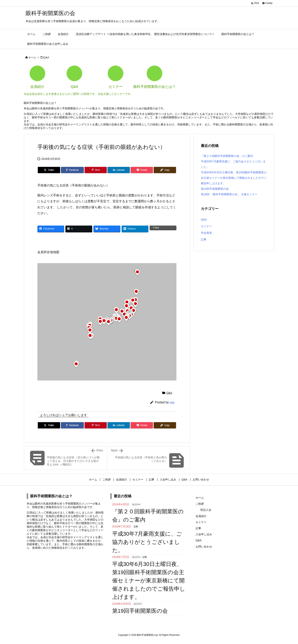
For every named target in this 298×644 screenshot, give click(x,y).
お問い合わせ (204, 547)
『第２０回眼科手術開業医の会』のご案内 (227, 156)
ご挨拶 (200, 504)
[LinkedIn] (119, 170)
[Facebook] (72, 170)
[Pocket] (142, 170)
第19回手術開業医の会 (215, 189)
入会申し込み (204, 534)
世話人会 (206, 510)
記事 (204, 239)
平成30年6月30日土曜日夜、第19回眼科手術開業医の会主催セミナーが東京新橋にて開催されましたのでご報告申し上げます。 (234, 178)
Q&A (47, 57)
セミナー (206, 226)
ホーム (32, 57)
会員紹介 (201, 516)
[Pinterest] (96, 170)
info (172, 402)
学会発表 (206, 233)
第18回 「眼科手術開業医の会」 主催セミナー (229, 194)
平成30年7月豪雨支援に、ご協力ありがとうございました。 (147, 542)
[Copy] (165, 170)
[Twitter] (49, 170)
